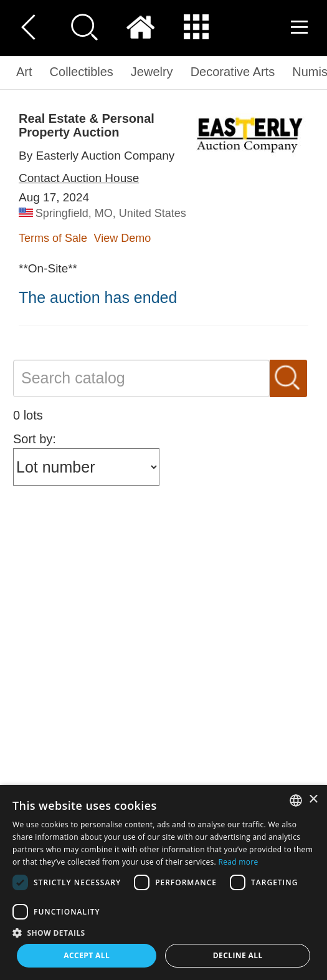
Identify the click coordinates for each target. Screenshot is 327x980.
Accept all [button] (87, 955)
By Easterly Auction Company (97, 156)
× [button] (313, 800)
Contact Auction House (79, 178)
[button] (163, 932)
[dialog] (163, 882)
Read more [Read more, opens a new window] (239, 862)
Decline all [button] (238, 955)
